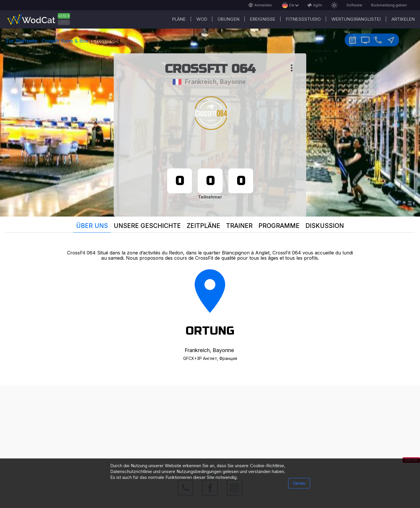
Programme (279, 226)
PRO (64, 22)
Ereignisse (263, 19)
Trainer (239, 226)
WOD (202, 19)
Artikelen (403, 19)
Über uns (92, 226)
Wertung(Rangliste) (356, 19)
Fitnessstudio (303, 19)
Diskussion (325, 226)
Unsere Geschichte (147, 226)
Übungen (229, 19)
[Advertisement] (210, 426)
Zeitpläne (203, 226)
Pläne (179, 19)
